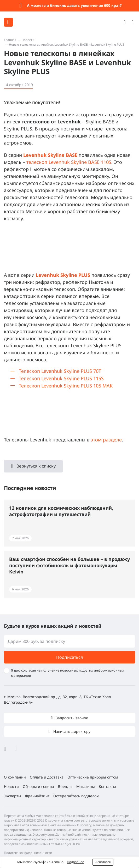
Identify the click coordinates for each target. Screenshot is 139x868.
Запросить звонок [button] (71, 718)
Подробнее (76, 862)
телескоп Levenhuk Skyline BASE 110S (69, 162)
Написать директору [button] (71, 731)
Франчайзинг (37, 796)
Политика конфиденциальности (28, 853)
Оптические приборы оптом (93, 777)
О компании (15, 777)
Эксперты (13, 796)
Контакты (107, 786)
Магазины (86, 786)
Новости (28, 40)
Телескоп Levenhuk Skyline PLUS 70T (60, 371)
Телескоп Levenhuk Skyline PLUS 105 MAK (66, 386)
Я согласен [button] (103, 862)
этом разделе (106, 440)
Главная (10, 40)
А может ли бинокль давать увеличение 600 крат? (74, 5)
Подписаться (70, 657)
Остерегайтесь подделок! (76, 796)
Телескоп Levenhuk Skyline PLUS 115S (61, 378)
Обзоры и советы (38, 786)
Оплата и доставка (47, 777)
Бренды (65, 786)
